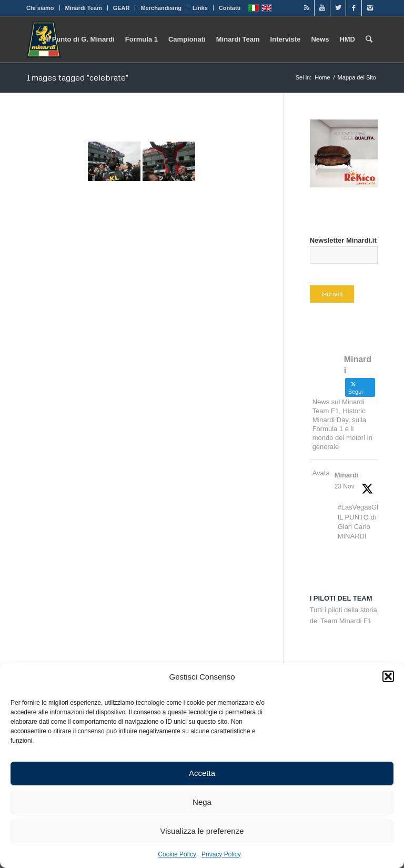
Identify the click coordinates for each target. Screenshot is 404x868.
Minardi (347, 475)
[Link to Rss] (306, 8)
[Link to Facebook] (354, 8)
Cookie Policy (177, 854)
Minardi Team (84, 8)
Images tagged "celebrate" (77, 77)
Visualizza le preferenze (202, 831)
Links (200, 8)
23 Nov (345, 486)
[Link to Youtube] (322, 8)
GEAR (122, 8)
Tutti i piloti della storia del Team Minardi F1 (344, 610)
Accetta (202, 773)
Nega (202, 802)
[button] (388, 676)
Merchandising (161, 8)
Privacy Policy (221, 854)
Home (322, 77)
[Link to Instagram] (370, 8)
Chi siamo (40, 8)
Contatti (230, 8)
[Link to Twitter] (338, 8)
